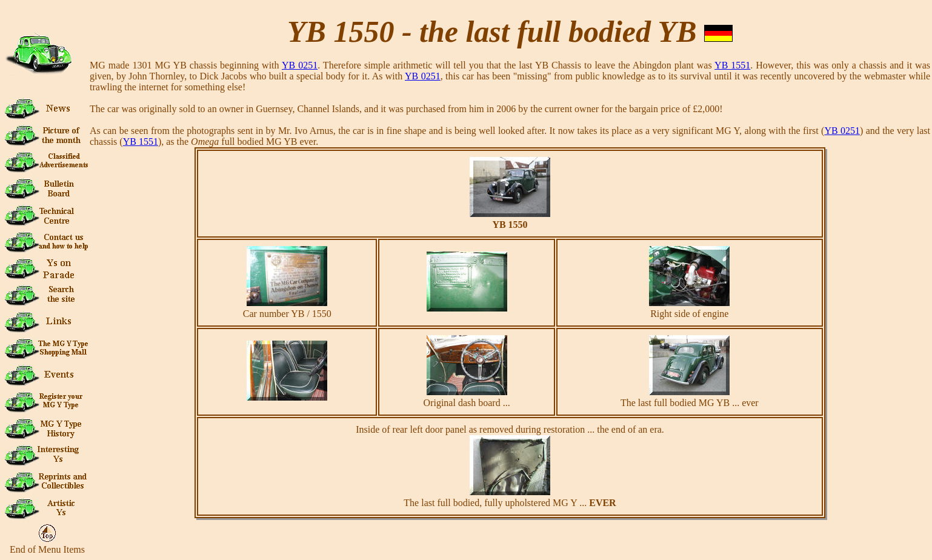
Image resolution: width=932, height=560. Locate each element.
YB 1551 (732, 65)
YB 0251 (300, 65)
